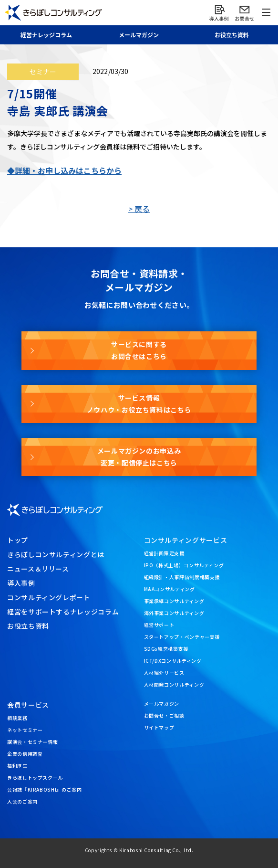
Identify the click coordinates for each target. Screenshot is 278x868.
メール (139, 35)
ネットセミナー (25, 730)
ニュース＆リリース (38, 569)
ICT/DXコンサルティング (173, 661)
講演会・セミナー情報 (32, 742)
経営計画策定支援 (164, 553)
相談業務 (17, 718)
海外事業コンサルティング (174, 613)
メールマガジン (162, 704)
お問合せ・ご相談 (164, 715)
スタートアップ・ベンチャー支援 (182, 637)
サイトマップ (159, 727)
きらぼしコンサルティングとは (56, 554)
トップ (18, 540)
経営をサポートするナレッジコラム (63, 612)
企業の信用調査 (25, 754)
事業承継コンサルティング (174, 601)
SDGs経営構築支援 (166, 649)
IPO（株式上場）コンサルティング (184, 565)
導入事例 (21, 583)
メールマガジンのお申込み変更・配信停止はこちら (139, 457)
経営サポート (159, 625)
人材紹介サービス (164, 672)
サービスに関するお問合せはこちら (139, 350)
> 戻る (139, 209)
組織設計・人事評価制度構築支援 (182, 577)
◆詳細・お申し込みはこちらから (64, 170)
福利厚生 (17, 766)
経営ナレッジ (46, 35)
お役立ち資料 (232, 35)
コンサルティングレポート (49, 597)
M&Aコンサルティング (170, 589)
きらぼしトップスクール (35, 778)
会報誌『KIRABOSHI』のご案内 (45, 789)
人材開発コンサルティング (174, 684)
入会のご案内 (22, 801)
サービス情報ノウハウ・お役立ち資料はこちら (139, 404)
